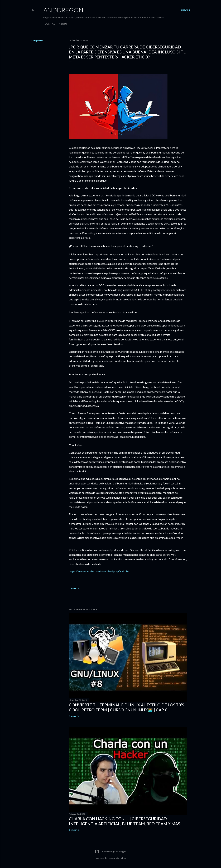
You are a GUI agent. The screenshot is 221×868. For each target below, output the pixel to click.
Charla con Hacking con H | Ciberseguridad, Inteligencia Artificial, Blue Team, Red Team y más (124, 821)
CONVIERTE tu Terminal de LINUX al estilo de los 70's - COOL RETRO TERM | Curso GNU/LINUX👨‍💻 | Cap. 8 (128, 707)
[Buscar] (185, 10)
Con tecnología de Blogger (111, 852)
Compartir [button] (37, 40)
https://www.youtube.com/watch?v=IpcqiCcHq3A (99, 571)
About (62, 24)
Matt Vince (121, 858)
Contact (50, 24)
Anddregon (63, 10)
